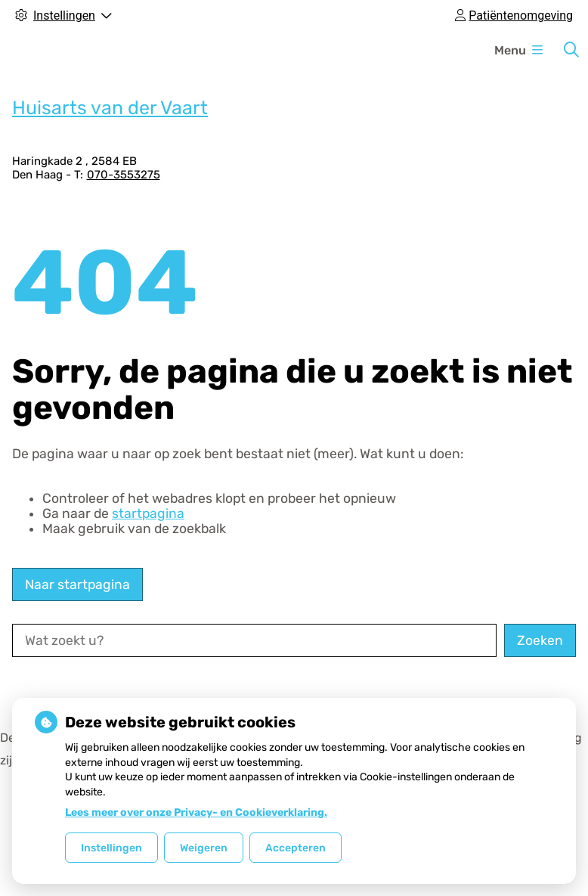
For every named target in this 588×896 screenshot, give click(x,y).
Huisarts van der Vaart (110, 108)
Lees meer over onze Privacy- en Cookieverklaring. (196, 812)
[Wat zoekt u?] (254, 640)
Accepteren (296, 848)
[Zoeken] (571, 50)
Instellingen (111, 848)
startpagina (148, 513)
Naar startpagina (77, 584)
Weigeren (204, 848)
